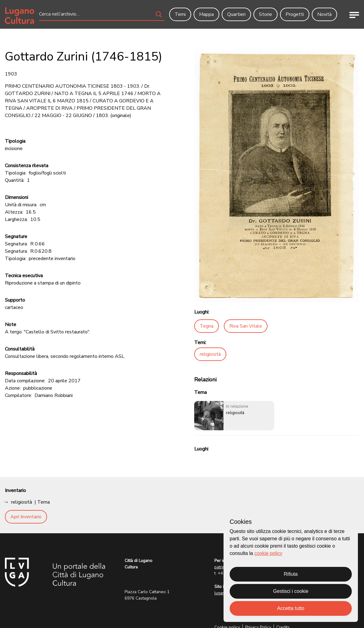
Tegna (207, 326)
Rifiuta (291, 574)
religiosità (210, 354)
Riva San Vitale (246, 326)
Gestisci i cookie (291, 591)
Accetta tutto (291, 608)
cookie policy (268, 553)
